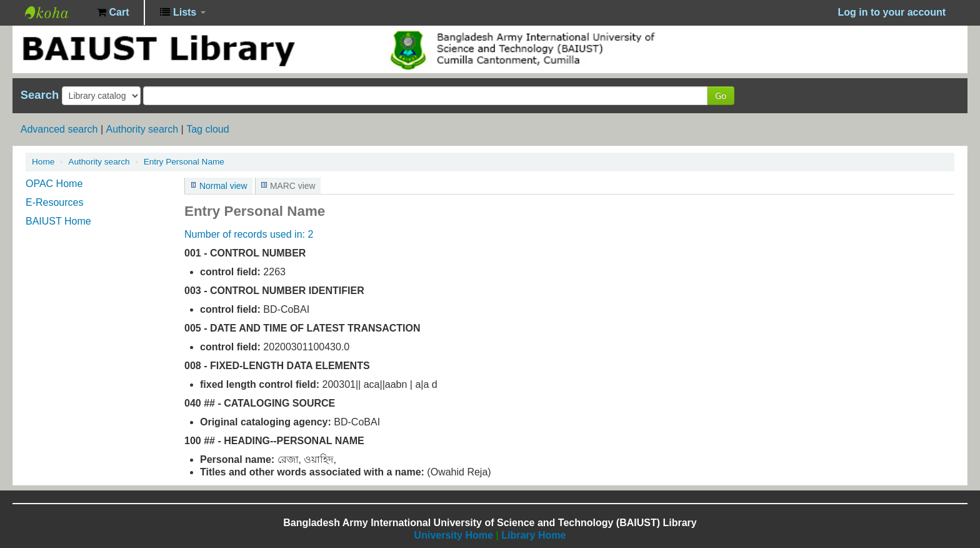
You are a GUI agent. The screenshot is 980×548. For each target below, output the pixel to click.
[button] (113, 13)
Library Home (533, 535)
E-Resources (54, 202)
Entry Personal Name (184, 162)
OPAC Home (54, 184)
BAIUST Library (56, 13)
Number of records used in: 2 (249, 234)
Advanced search (59, 129)
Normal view (223, 186)
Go (721, 95)
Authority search (142, 129)
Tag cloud (208, 129)
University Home (454, 535)
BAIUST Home (58, 221)
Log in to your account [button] (892, 12)
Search (40, 95)
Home (43, 162)
